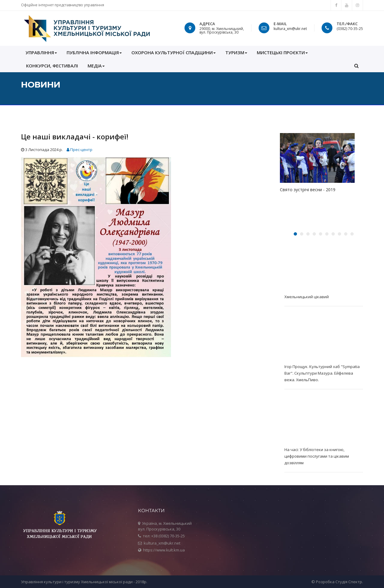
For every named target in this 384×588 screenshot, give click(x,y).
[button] (356, 66)
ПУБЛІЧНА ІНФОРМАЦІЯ (94, 52)
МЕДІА (96, 66)
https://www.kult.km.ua (164, 550)
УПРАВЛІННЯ (41, 52)
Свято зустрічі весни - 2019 (308, 190)
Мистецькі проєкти (282, 52)
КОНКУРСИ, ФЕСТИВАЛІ (52, 66)
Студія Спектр (349, 582)
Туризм (236, 52)
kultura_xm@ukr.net (290, 29)
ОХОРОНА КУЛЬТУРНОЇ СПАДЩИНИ (174, 52)
